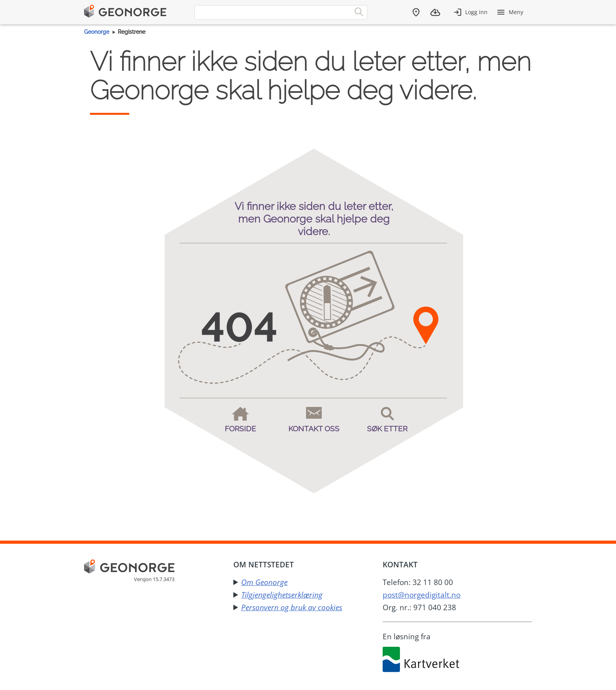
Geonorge (97, 32)
